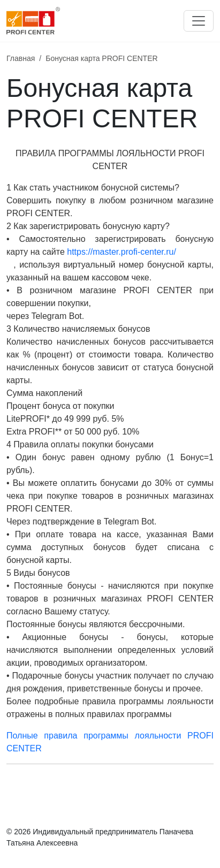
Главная (21, 58)
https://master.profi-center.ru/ (122, 252)
